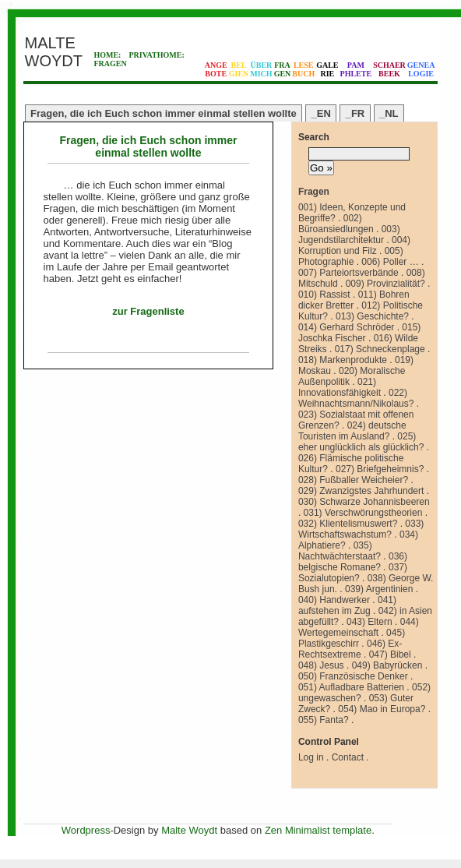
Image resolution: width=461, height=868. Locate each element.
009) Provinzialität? (385, 284)
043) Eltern (370, 622)
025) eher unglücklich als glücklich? (361, 442)
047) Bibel (390, 655)
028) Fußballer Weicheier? (353, 480)
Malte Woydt (189, 830)
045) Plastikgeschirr (352, 638)
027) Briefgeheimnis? (380, 469)
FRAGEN (110, 64)
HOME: (107, 55)
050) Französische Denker (353, 676)
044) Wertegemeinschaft (359, 627)
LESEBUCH (303, 69)
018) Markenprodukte (343, 360)
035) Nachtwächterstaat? (340, 551)
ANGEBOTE (216, 69)
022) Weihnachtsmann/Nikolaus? (356, 398)
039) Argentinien (379, 589)
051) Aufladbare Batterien (351, 687)
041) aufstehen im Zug (347, 605)
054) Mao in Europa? (382, 709)
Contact (348, 757)
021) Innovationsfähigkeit (340, 387)
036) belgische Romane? (353, 562)
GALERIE (327, 69)
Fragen (314, 192)
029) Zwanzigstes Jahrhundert (361, 491)
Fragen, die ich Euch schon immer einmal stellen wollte (164, 113)
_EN (321, 113)
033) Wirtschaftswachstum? (361, 529)
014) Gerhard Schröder (346, 327)
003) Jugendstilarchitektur (349, 235)
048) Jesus (321, 665)
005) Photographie (351, 256)
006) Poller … (390, 262)
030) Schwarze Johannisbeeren (364, 502)
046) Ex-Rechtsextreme (350, 649)
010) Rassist (324, 295)
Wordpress (86, 830)
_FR (355, 113)
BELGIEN (239, 69)
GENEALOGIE (421, 69)
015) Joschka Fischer (359, 333)
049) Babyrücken (387, 665)
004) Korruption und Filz (354, 245)
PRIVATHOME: (156, 55)
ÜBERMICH (261, 69)
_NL (389, 113)
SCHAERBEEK (389, 69)
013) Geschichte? (372, 316)
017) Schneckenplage (380, 349)
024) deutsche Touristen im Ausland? (352, 431)
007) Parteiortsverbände (348, 273)
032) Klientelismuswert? (348, 524)
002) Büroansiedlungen (336, 224)
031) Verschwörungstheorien (363, 513)
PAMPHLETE (356, 69)
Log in (311, 757)
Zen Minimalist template (318, 830)
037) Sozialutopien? (353, 573)
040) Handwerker (334, 600)
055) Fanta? (324, 720)
